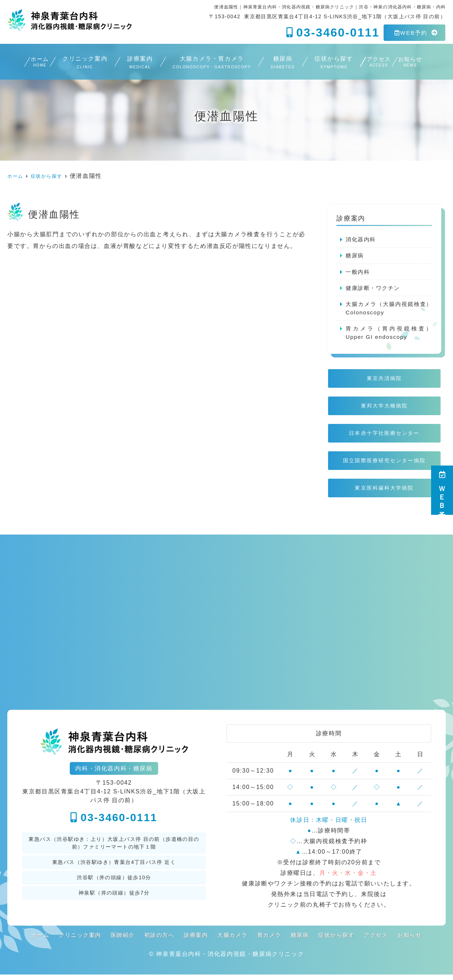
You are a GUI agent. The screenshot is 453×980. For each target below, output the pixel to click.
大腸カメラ (233, 940)
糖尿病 (275, 63)
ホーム (27, 63)
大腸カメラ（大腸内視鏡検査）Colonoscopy (389, 309)
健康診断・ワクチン (374, 289)
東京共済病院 (384, 381)
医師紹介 (118, 940)
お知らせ (423, 63)
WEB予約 (411, 33)
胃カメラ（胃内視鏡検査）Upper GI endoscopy (389, 335)
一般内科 (358, 272)
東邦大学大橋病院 (384, 409)
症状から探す (326, 63)
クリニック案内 (78, 63)
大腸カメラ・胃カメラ (204, 63)
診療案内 (133, 63)
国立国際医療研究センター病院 (384, 465)
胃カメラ (271, 940)
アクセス (378, 63)
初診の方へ (156, 940)
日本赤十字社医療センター (385, 437)
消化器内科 (362, 239)
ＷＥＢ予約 (442, 490)
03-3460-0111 (114, 823)
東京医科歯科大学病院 (385, 493)
